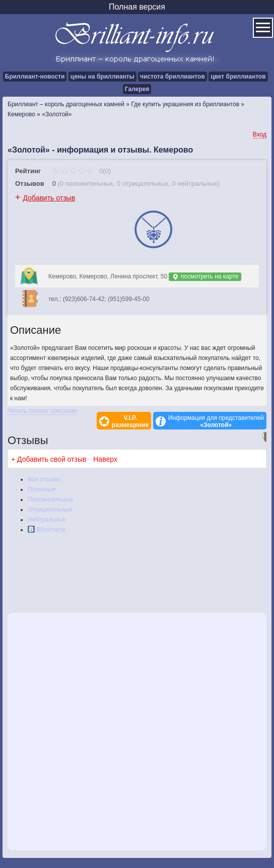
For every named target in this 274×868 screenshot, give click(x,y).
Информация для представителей (216, 421)
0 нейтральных (195, 184)
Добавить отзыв (49, 198)
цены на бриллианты (102, 77)
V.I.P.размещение (130, 421)
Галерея (137, 89)
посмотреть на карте (205, 277)
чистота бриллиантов (173, 77)
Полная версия (137, 7)
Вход (260, 134)
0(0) (81, 171)
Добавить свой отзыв (52, 459)
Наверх (105, 459)
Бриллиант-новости (35, 77)
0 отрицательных (143, 184)
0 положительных (87, 184)
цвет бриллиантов (238, 77)
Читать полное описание (42, 411)
